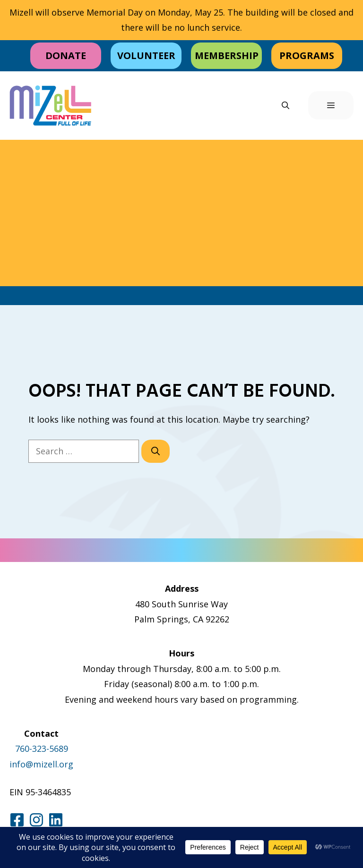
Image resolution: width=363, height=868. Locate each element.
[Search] (156, 451)
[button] (285, 105)
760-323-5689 (42, 749)
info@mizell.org (41, 764)
